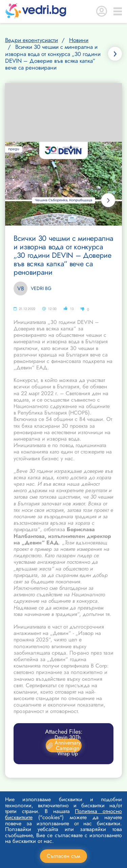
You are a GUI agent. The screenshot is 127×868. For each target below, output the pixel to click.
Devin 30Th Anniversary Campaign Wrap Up (63, 746)
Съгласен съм (63, 856)
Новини (79, 40)
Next (108, 200)
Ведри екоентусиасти (31, 40)
